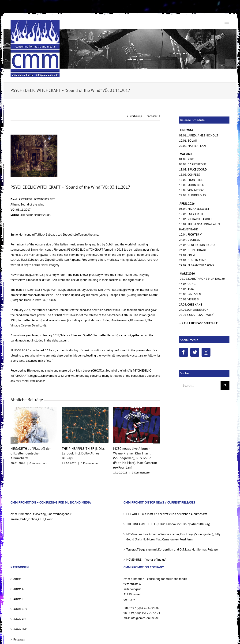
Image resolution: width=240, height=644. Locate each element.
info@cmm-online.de (145, 618)
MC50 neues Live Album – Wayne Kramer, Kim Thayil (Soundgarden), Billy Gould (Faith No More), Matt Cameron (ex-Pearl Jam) (135, 458)
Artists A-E (20, 589)
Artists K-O (20, 609)
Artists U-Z (20, 629)
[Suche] (225, 385)
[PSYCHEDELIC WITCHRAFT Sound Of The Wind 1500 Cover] (34, 156)
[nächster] (156, 441)
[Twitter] (195, 352)
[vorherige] (14, 441)
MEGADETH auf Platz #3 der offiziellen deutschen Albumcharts (31, 453)
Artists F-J (19, 599)
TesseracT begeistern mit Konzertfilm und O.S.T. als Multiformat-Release (172, 549)
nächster (152, 116)
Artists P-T (20, 619)
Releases (19, 639)
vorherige (136, 116)
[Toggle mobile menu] (227, 24)
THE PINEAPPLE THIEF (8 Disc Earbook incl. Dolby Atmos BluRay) (83, 453)
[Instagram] (206, 352)
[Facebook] (184, 352)
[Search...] (200, 385)
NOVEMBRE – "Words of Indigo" (146, 560)
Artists (17, 579)
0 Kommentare (38, 463)
